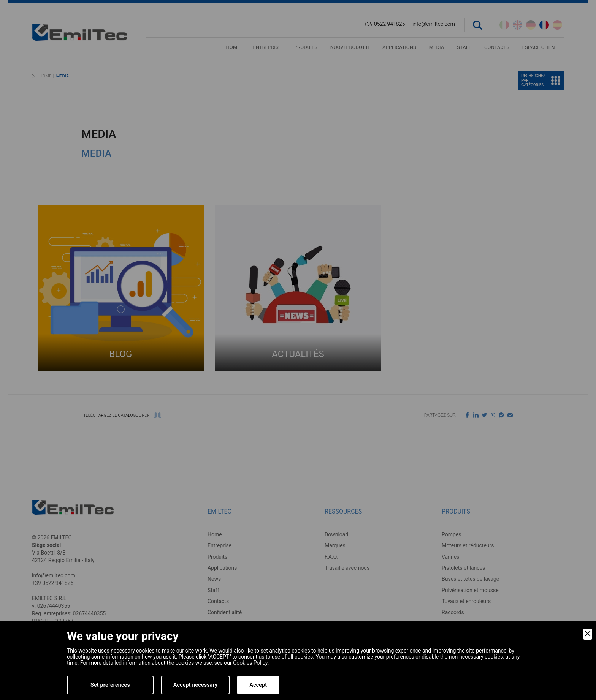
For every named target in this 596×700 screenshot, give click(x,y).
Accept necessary (196, 685)
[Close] (588, 634)
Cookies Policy (250, 663)
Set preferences (110, 685)
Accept (258, 685)
